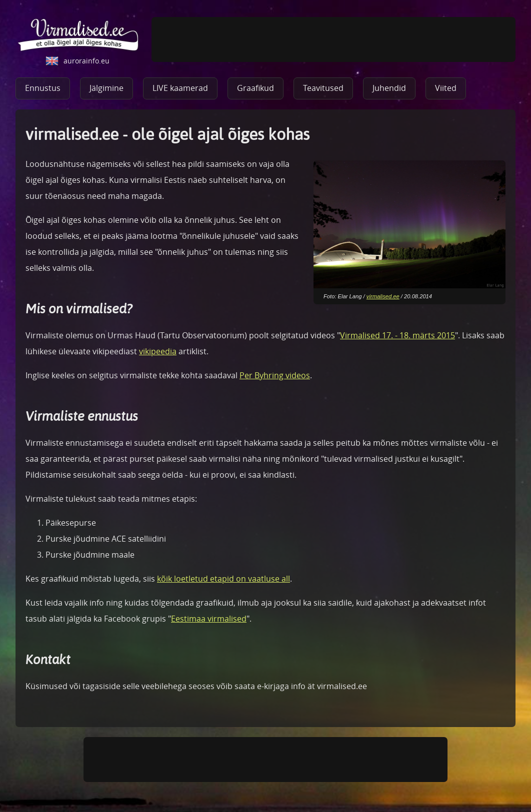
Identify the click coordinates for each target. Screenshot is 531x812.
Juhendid (389, 88)
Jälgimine (106, 88)
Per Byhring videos (275, 375)
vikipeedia (158, 351)
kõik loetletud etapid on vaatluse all (223, 579)
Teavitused (323, 88)
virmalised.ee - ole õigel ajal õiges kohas (78, 35)
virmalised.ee (383, 296)
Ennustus (43, 88)
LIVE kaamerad (180, 88)
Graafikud (255, 88)
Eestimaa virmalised (209, 619)
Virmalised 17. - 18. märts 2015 (397, 335)
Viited (446, 88)
